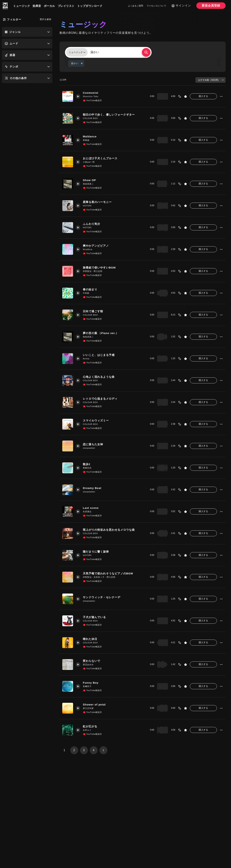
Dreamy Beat (92, 488)
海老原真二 (88, 184)
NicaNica (88, 249)
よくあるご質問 (136, 6)
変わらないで (91, 661)
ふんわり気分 (91, 224)
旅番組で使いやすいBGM (99, 268)
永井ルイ (87, 730)
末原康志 (87, 512)
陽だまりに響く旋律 (96, 552)
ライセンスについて (156, 6)
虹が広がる (90, 726)
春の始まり (90, 289)
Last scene (91, 508)
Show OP (89, 180)
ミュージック (22, 6)
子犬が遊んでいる (94, 617)
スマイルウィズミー (96, 420)
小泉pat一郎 (89, 162)
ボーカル (49, 6)
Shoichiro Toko (91, 96)
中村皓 (86, 293)
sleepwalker (89, 448)
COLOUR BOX (90, 118)
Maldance (90, 136)
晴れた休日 (90, 639)
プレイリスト (66, 6)
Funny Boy (91, 683)
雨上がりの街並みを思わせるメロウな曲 (109, 530)
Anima (86, 359)
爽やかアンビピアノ (96, 246)
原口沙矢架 (88, 708)
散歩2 (87, 464)
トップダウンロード (90, 6)
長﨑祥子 (87, 686)
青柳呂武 (87, 468)
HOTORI (87, 206)
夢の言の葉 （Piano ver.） (101, 333)
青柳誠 (86, 140)
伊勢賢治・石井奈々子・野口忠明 (99, 577)
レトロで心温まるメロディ (100, 399)
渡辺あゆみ (88, 664)
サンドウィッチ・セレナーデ (102, 597)
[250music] (5, 6)
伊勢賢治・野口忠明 (93, 271)
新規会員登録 (211, 6)
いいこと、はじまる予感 (99, 355)
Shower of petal (94, 704)
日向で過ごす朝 (93, 311)
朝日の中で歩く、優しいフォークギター (109, 115)
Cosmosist (91, 93)
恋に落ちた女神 (93, 444)
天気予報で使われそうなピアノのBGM (108, 573)
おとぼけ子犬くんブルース (100, 158)
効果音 (37, 6)
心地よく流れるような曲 (99, 377)
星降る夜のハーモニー (97, 202)
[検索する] (146, 52)
